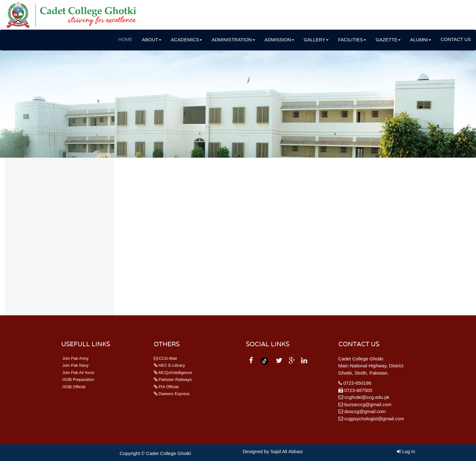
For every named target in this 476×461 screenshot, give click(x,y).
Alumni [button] (421, 40)
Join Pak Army (75, 358)
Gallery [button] (316, 40)
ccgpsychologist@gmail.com (374, 419)
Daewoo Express (172, 394)
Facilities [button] (352, 40)
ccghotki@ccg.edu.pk (367, 397)
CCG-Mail (165, 358)
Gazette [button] (388, 40)
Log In (406, 451)
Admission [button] (279, 40)
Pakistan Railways (173, 379)
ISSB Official (73, 387)
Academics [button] (186, 40)
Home (125, 39)
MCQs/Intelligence (173, 373)
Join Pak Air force (78, 373)
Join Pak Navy (75, 365)
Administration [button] (233, 40)
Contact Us (456, 39)
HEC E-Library (169, 365)
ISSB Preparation (78, 379)
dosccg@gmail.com (365, 411)
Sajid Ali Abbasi (287, 451)
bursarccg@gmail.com (368, 404)
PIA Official (166, 387)
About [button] (152, 40)
